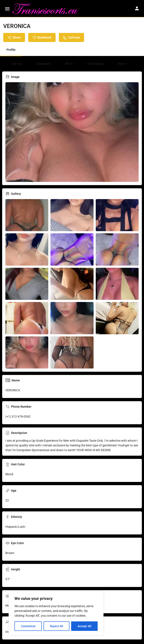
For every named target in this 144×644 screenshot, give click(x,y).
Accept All (85, 626)
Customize (28, 626)
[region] (56, 613)
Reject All (57, 626)
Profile (11, 50)
